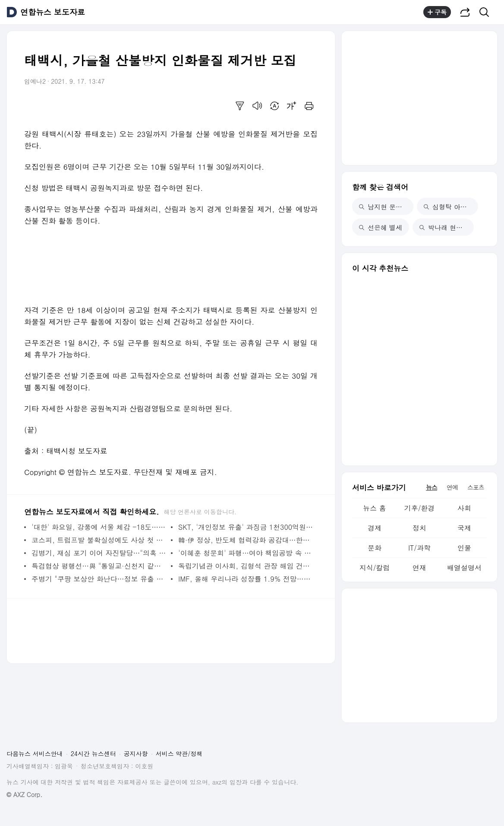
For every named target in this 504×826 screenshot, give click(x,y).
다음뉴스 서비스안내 (35, 753)
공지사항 (136, 753)
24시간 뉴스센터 (93, 753)
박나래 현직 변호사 (447, 227)
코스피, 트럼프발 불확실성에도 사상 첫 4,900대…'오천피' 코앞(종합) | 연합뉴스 (99, 540)
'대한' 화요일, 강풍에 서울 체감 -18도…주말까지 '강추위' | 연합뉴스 (99, 527)
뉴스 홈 (374, 508)
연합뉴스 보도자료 (53, 12)
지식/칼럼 (375, 568)
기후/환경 (420, 508)
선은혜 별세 (381, 227)
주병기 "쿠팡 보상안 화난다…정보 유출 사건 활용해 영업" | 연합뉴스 (99, 579)
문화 (375, 548)
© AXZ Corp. (24, 795)
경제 (375, 528)
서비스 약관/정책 (179, 753)
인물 (464, 548)
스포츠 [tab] (476, 487)
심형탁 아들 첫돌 (451, 207)
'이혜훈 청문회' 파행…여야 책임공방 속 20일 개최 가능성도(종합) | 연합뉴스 (246, 553)
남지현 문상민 (384, 207)
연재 (419, 568)
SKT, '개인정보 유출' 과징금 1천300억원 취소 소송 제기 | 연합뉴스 (246, 527)
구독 (437, 12)
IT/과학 (419, 548)
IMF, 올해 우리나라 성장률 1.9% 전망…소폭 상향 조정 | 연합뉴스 (246, 579)
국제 (464, 528)
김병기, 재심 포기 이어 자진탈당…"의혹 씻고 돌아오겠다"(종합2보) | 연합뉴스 (99, 553)
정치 (419, 528)
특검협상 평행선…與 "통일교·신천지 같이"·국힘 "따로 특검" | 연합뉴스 (99, 566)
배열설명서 (464, 568)
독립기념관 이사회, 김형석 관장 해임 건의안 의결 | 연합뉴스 (246, 566)
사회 (464, 508)
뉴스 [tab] (432, 487)
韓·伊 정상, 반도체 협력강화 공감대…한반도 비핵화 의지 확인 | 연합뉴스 (246, 540)
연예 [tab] (452, 487)
